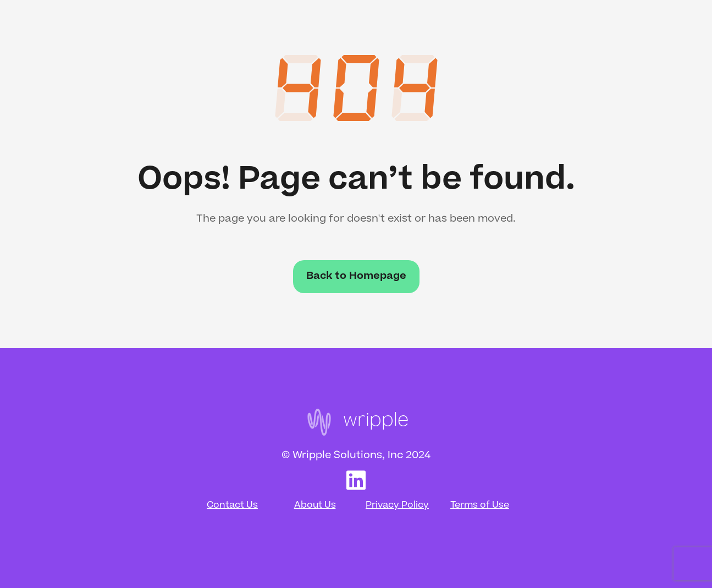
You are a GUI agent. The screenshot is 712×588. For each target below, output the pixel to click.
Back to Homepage (356, 277)
